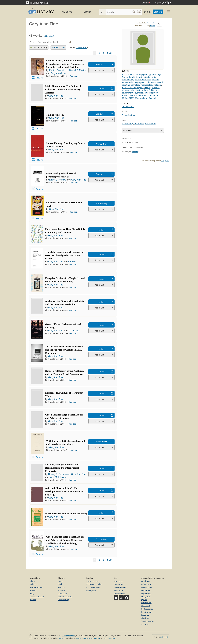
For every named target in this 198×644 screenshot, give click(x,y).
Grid (63, 48)
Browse (85, 12)
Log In (147, 12)
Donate (146, 3)
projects (62, 638)
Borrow (99, 64)
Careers (33, 590)
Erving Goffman (129, 115)
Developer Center (93, 581)
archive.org (96, 638)
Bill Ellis (72, 262)
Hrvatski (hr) (146, 603)
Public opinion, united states (135, 95)
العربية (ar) (145, 581)
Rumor (125, 77)
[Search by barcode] (139, 12)
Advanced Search (65, 596)
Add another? (49, 36)
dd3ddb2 (164, 637)
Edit (159, 24)
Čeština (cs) (146, 584)
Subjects (61, 590)
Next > (110, 53)
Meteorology (142, 90)
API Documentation (94, 584)
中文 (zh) (145, 624)
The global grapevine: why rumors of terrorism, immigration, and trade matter (64, 255)
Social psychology (143, 74)
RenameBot (151, 23)
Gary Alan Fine (58, 73)
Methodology (128, 80)
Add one (135, 152)
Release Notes (119, 593)
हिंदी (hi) (144, 600)
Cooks (147, 82)
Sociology (156, 74)
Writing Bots (91, 590)
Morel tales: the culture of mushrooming (66, 514)
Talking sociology (55, 115)
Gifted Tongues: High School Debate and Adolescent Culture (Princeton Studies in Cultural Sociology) (65, 540)
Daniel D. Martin (78, 70)
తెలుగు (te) (145, 618)
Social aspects (128, 74)
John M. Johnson (58, 477)
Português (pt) (147, 609)
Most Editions (38, 48)
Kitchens (156, 87)
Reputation (154, 95)
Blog (32, 593)
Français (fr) (146, 596)
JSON (167, 161)
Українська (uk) (148, 621)
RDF (163, 161)
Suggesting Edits (120, 587)
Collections (63, 593)
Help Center (119, 581)
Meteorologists (129, 90)
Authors (61, 587)
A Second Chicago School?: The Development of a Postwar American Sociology (64, 491)
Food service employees (133, 87)
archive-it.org (110, 638)
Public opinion (151, 93)
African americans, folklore (147, 80)
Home (61, 581)
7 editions (74, 76)
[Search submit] (134, 12)
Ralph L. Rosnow (58, 180)
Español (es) (146, 593)
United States (128, 107)
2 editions (74, 450)
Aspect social (128, 82)
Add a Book (118, 590)
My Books (67, 12)
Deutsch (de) (147, 587)
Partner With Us (37, 587)
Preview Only (102, 144)
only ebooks (81, 48)
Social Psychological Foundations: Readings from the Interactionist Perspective (63, 468)
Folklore (158, 85)
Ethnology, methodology (142, 85)
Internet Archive (69, 636)
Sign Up (158, 12)
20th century (128, 124)
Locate (101, 88)
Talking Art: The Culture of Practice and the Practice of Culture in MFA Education (64, 350)
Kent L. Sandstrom (59, 70)
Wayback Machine (83, 638)
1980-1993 (139, 124)
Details (55, 48)
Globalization (151, 77)
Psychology (139, 93)
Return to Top (64, 600)
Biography (139, 82)
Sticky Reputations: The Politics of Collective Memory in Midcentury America (63, 89)
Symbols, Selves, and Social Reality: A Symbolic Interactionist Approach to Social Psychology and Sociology (66, 64)
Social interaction (136, 77)
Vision (33, 581)
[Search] (119, 12)
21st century (150, 124)
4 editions (74, 152)
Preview (40, 78)
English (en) (146, 590)
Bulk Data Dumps (93, 587)
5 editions (73, 99)
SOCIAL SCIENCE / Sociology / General (139, 98)
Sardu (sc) (145, 615)
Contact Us (118, 584)
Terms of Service (37, 596)
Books (61, 584)
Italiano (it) (146, 606)
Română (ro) (146, 612)
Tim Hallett (74, 331)
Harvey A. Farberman (59, 474)
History (153, 26)
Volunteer (34, 584)
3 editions (74, 183)
